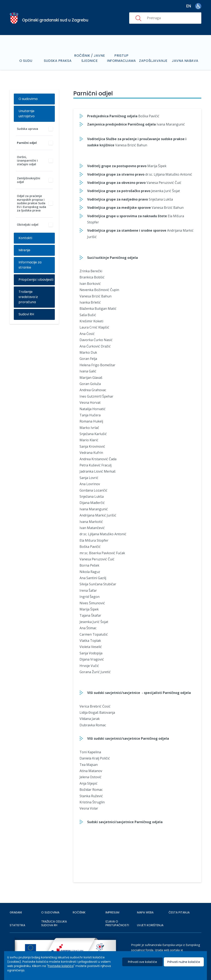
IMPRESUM (112, 912)
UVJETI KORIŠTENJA (150, 925)
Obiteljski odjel (28, 225)
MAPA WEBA (145, 912)
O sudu (26, 61)
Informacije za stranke (30, 265)
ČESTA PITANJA (179, 912)
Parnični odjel (27, 143)
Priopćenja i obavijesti (36, 280)
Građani (16, 912)
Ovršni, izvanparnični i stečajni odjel (27, 161)
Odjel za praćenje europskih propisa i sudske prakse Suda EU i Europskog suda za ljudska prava (32, 203)
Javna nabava (185, 61)
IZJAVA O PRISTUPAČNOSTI (117, 923)
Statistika (17, 925)
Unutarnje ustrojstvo (27, 114)
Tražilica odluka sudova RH (54, 923)
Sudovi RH (26, 314)
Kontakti (25, 238)
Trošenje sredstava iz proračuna (28, 297)
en (189, 6)
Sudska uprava (28, 129)
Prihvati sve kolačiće (142, 962)
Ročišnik (79, 912)
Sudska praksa (58, 61)
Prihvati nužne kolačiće (184, 962)
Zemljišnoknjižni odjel (29, 180)
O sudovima (28, 99)
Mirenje (24, 250)
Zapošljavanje (153, 61)
